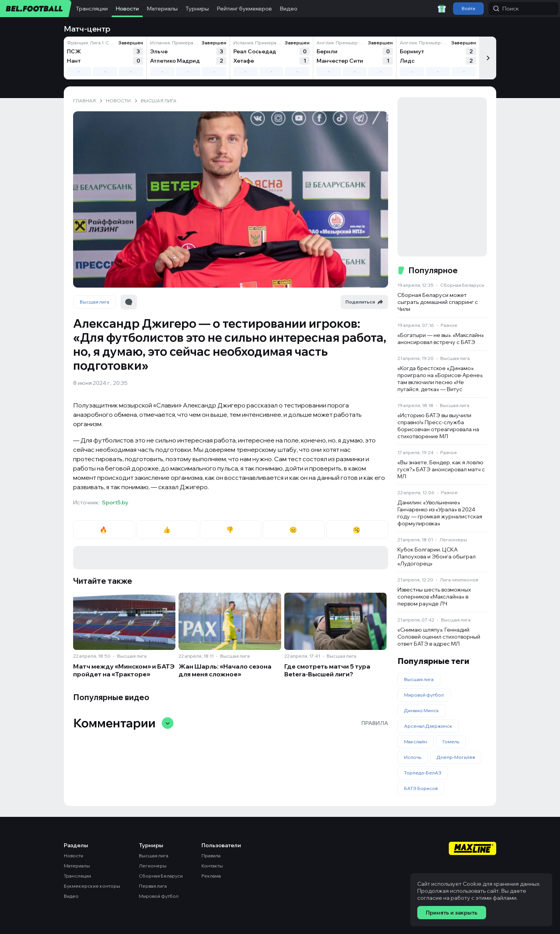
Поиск (506, 9)
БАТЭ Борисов (421, 788)
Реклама (211, 876)
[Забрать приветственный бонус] (442, 9)
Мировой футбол (424, 695)
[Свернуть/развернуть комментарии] (168, 723)
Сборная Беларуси (462, 285)
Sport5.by (115, 502)
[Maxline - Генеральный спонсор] (472, 849)
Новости (127, 9)
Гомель (451, 742)
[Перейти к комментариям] (129, 302)
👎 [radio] (230, 530)
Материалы (162, 9)
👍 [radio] (167, 530)
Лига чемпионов (459, 580)
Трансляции (92, 9)
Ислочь (413, 757)
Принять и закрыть (452, 913)
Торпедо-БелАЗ (423, 773)
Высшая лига (94, 302)
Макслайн (416, 742)
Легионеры (453, 540)
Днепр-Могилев (456, 757)
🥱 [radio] (357, 530)
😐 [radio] (294, 530)
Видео (289, 9)
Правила (375, 723)
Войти (468, 8)
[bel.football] (36, 9)
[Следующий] (488, 58)
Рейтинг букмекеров (244, 9)
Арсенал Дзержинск (428, 726)
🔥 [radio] (104, 530)
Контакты (212, 866)
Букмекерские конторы (92, 886)
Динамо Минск (422, 710)
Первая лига (153, 886)
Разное (449, 325)
